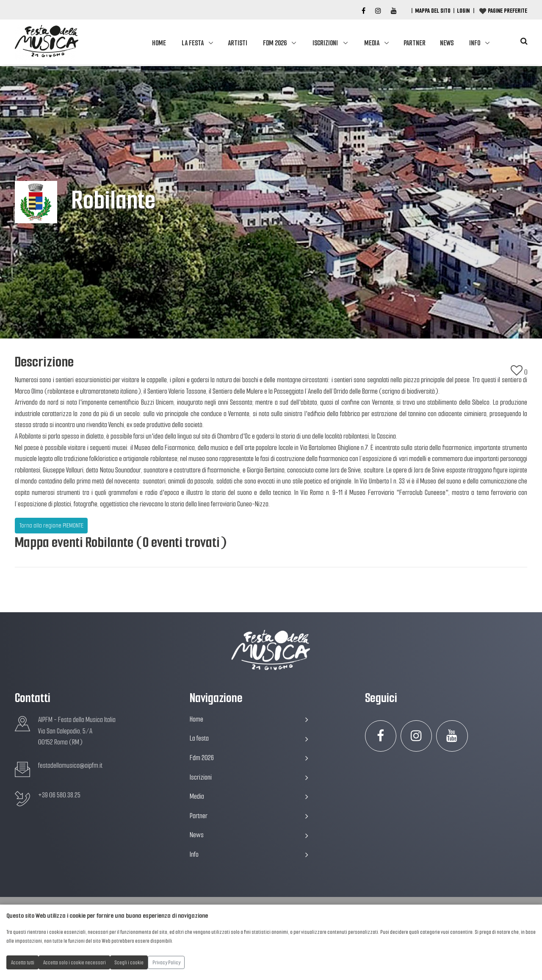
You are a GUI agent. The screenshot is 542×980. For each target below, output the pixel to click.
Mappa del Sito (433, 11)
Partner (415, 43)
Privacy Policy (166, 962)
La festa (193, 43)
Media (372, 43)
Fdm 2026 (275, 43)
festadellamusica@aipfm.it (70, 765)
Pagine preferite (507, 11)
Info (475, 43)
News (447, 43)
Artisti (238, 43)
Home (159, 43)
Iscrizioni (325, 43)
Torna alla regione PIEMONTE (51, 525)
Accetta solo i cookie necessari (75, 962)
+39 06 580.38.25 (59, 795)
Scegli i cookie (129, 962)
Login (463, 11)
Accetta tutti (23, 962)
